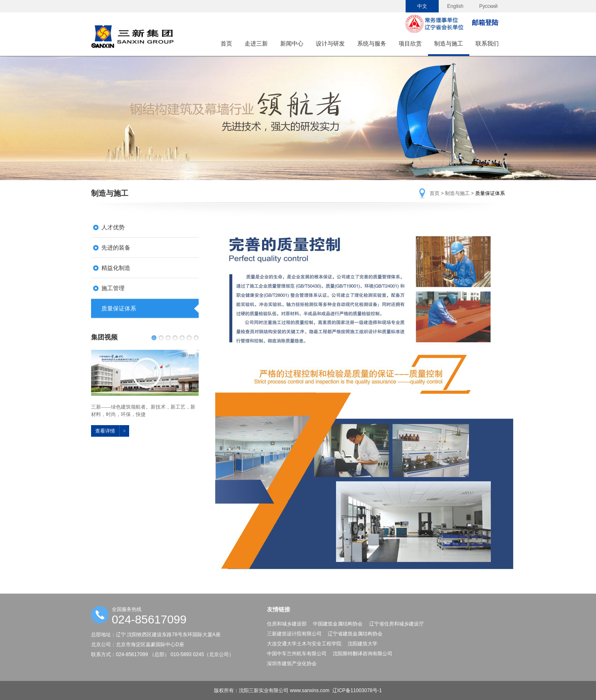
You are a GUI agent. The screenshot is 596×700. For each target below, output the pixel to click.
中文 (422, 6)
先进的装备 (116, 248)
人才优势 (113, 227)
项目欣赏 (410, 43)
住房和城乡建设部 (287, 624)
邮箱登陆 (485, 23)
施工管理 (113, 288)
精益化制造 (116, 268)
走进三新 (256, 43)
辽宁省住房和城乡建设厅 (397, 624)
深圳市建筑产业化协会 (292, 664)
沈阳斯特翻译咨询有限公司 (363, 654)
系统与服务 (372, 43)
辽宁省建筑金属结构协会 (355, 634)
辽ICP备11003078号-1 (357, 690)
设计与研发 (330, 43)
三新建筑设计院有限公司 (294, 634)
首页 (226, 43)
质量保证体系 (119, 308)
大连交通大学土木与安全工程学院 (304, 644)
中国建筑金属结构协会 (338, 624)
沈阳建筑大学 (363, 644)
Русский (489, 6)
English (455, 6)
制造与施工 (449, 43)
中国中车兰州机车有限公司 (297, 654)
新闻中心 (292, 43)
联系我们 (487, 43)
